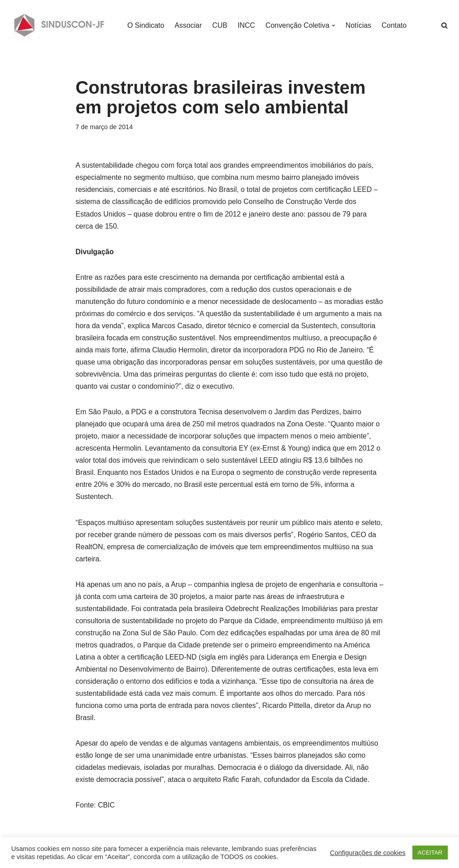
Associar (188, 25)
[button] (334, 26)
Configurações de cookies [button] (368, 853)
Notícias (359, 25)
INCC (247, 25)
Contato (395, 25)
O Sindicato (146, 25)
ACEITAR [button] (430, 853)
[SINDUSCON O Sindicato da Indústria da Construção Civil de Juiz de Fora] (59, 25)
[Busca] (444, 25)
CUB (220, 25)
